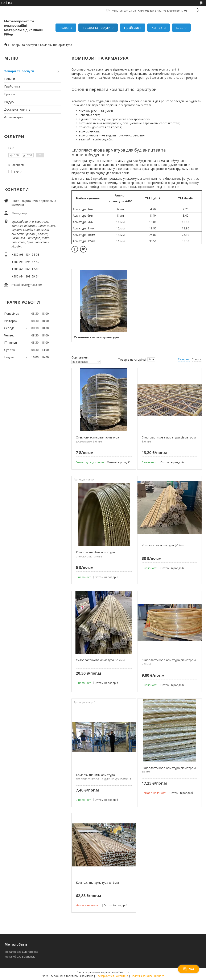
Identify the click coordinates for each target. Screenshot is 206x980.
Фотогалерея (14, 117)
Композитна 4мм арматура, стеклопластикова (96, 554)
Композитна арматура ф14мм (163, 545)
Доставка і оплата (17, 109)
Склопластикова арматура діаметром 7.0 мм (169, 662)
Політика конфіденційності (148, 976)
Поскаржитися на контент (112, 976)
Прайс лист (133, 27)
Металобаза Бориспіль (20, 956)
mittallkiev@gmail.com (27, 285)
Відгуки (9, 102)
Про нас (10, 94)
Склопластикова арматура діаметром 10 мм (169, 770)
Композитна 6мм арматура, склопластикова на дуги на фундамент (104, 777)
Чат (189, 969)
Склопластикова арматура (96, 337)
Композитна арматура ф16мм (97, 883)
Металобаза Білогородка (22, 952)
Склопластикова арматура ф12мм (100, 660)
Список (197, 359)
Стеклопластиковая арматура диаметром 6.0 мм (97, 439)
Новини (10, 79)
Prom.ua (124, 972)
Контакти (159, 27)
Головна (66, 27)
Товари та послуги (96, 27)
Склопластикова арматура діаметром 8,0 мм (169, 439)
